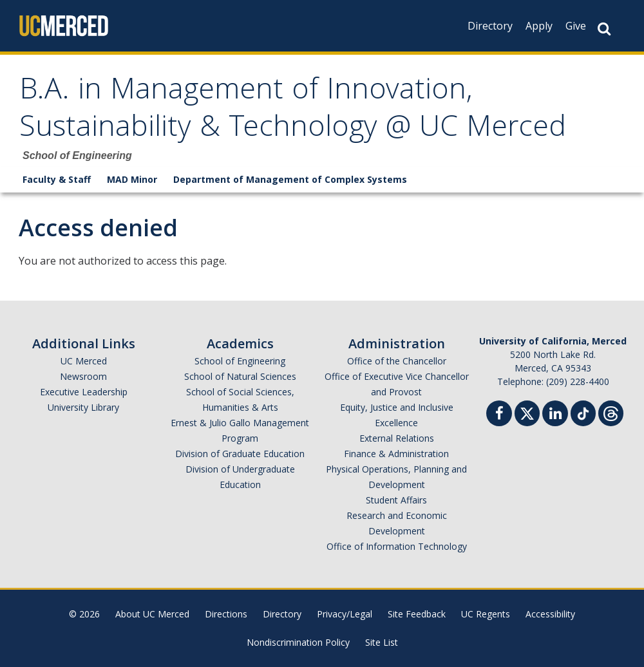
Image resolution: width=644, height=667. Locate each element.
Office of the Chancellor (397, 361)
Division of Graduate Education (240, 454)
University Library (83, 407)
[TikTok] (583, 412)
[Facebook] (499, 415)
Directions (226, 614)
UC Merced (84, 361)
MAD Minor (132, 179)
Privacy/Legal (345, 614)
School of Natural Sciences (240, 376)
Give (576, 26)
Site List (382, 642)
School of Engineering (240, 361)
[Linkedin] (555, 415)
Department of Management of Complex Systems (290, 179)
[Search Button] (604, 29)
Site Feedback (417, 614)
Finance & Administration (396, 454)
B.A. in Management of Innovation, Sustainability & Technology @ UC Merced (293, 111)
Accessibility (550, 614)
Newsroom (83, 376)
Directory (490, 26)
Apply (539, 26)
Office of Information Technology (397, 546)
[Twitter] (527, 412)
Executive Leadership (84, 392)
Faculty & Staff (57, 179)
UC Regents (486, 614)
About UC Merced (152, 614)
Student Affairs (396, 500)
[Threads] (611, 412)
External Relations (397, 438)
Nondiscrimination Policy (298, 642)
